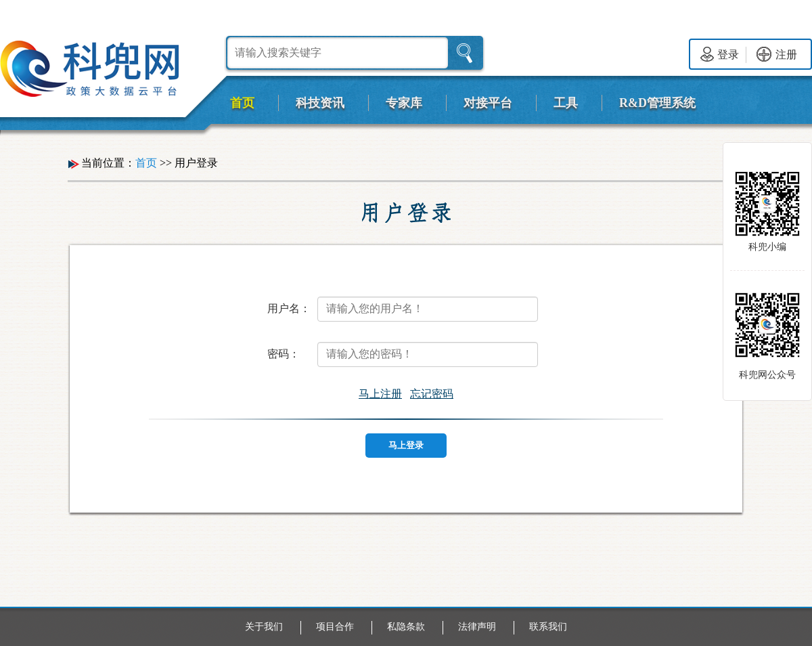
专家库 (404, 103)
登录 (720, 54)
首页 (242, 103)
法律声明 (477, 627)
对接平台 (488, 103)
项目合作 (335, 627)
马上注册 (380, 394)
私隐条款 (406, 627)
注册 (777, 54)
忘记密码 (432, 394)
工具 (566, 103)
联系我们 (548, 627)
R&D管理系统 (657, 103)
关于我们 (264, 627)
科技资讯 (320, 103)
